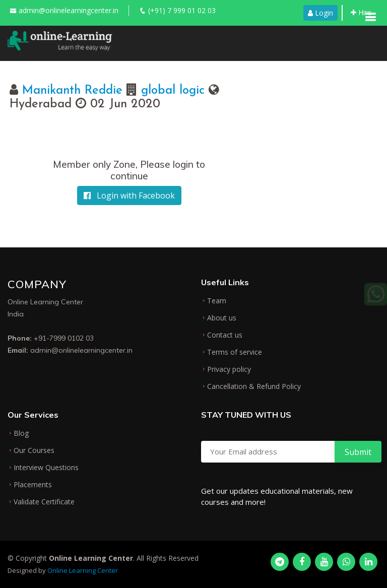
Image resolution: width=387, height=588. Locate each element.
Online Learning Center (83, 570)
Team (217, 301)
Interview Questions (46, 468)
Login (320, 13)
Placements (33, 485)
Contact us (225, 335)
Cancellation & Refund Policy (254, 386)
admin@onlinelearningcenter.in (69, 10)
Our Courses (34, 450)
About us (222, 318)
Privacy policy (229, 369)
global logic (173, 91)
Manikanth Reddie (74, 91)
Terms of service (235, 352)
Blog (21, 433)
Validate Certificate (44, 502)
